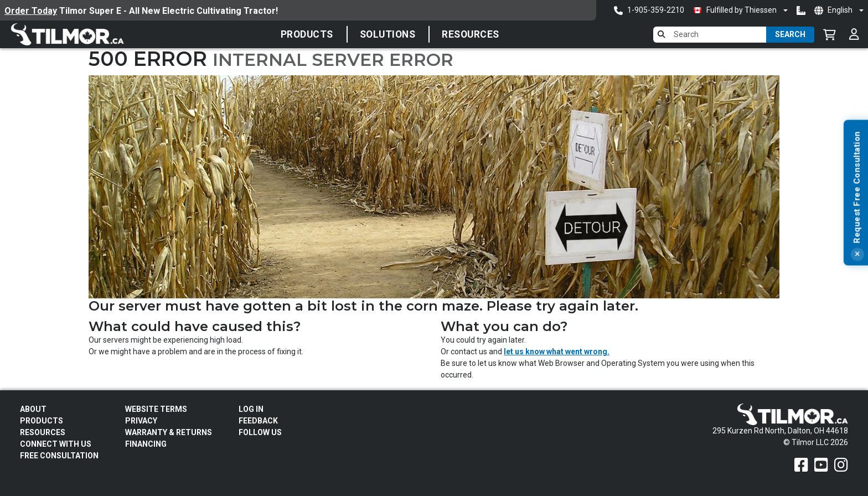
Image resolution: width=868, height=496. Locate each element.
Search (790, 34)
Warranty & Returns (169, 432)
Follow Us (260, 432)
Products (307, 34)
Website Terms (156, 409)
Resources (471, 34)
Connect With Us (56, 444)
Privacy (141, 421)
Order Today (31, 11)
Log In (251, 409)
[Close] (857, 304)
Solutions (388, 34)
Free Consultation (59, 456)
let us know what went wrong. (557, 352)
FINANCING (146, 444)
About (33, 409)
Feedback (258, 421)
